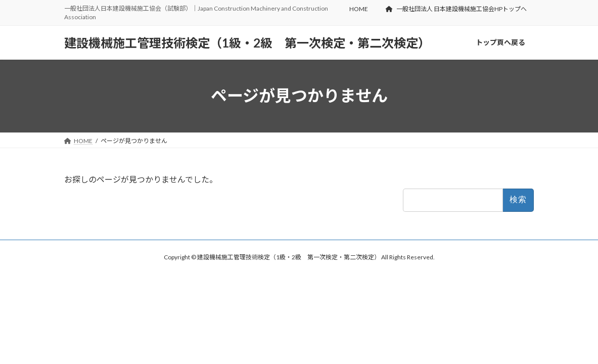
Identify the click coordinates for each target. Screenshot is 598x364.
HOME (359, 9)
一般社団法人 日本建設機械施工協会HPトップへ (456, 9)
